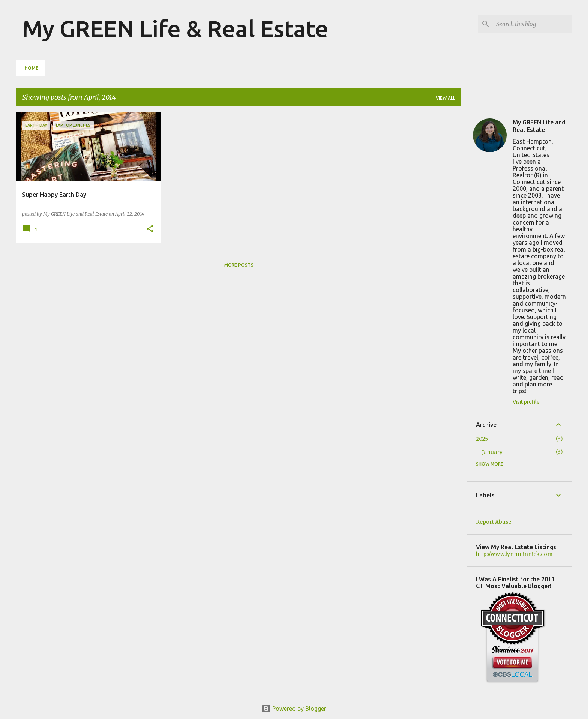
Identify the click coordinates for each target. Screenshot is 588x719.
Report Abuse (493, 522)
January (492, 452)
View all (445, 98)
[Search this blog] (532, 24)
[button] (150, 229)
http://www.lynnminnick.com (514, 554)
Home (31, 68)
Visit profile (526, 402)
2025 (482, 439)
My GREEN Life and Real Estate (539, 126)
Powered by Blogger (294, 709)
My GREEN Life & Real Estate (175, 28)
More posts (239, 265)
